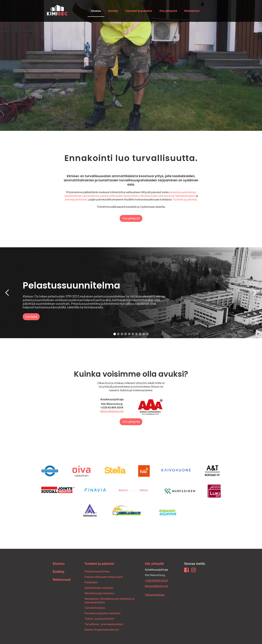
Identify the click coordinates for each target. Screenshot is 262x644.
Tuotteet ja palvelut (139, 11)
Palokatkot (91, 582)
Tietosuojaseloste (155, 595)
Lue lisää (31, 317)
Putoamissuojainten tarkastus (103, 613)
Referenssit (192, 11)
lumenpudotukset (76, 199)
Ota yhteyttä (168, 11)
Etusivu (96, 11)
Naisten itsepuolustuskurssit (102, 629)
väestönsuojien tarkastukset (157, 196)
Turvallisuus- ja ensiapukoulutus (104, 624)
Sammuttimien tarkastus (99, 588)
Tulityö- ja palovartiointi (99, 619)
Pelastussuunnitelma (97, 571)
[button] (7, 293)
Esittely (113, 11)
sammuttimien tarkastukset (81, 196)
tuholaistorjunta (185, 196)
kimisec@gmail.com (112, 411)
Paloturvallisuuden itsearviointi (104, 577)
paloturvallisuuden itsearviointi (119, 196)
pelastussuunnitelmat (183, 192)
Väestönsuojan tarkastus (99, 593)
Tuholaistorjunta (95, 608)
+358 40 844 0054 (156, 580)
